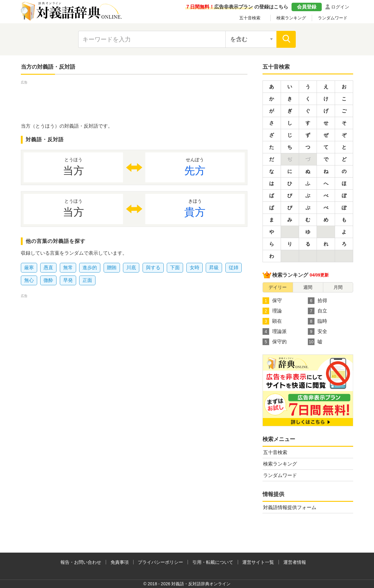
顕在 (272, 321)
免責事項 (120, 562)
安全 (318, 332)
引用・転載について (213, 562)
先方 (195, 166)
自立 (318, 311)
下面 (175, 268)
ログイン (340, 7)
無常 (68, 268)
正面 (87, 280)
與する (153, 268)
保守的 (275, 342)
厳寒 (29, 268)
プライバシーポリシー (160, 562)
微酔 (48, 280)
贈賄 (112, 268)
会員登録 (307, 7)
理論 (272, 311)
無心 (29, 280)
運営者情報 (295, 562)
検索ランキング (291, 18)
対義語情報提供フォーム (290, 507)
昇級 (214, 268)
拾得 (318, 301)
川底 (131, 268)
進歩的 (90, 268)
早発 (68, 280)
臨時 (318, 321)
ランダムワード (333, 18)
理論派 (275, 332)
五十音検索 (250, 18)
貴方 (195, 208)
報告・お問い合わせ (81, 562)
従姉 (234, 268)
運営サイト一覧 (258, 562)
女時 (195, 268)
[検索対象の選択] (251, 39)
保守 (272, 301)
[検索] (286, 39)
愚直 (48, 268)
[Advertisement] (134, 99)
